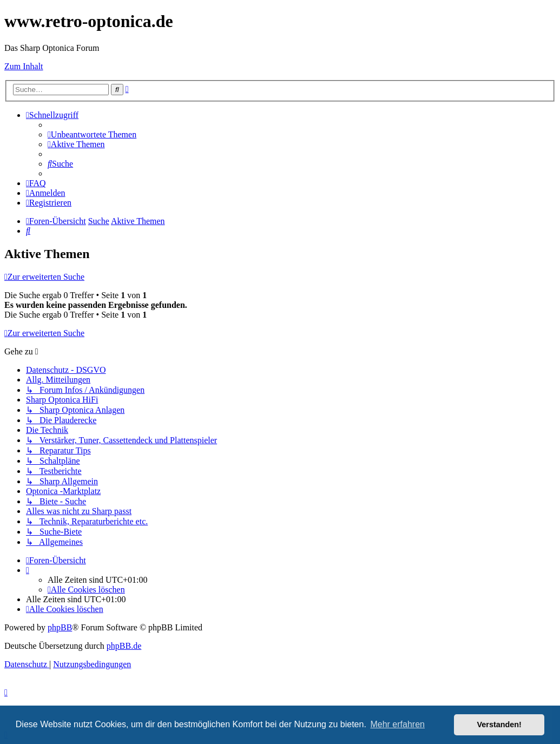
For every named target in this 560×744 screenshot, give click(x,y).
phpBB (60, 627)
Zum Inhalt (24, 66)
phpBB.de (124, 646)
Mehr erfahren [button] (397, 724)
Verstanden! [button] (499, 725)
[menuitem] (92, 134)
